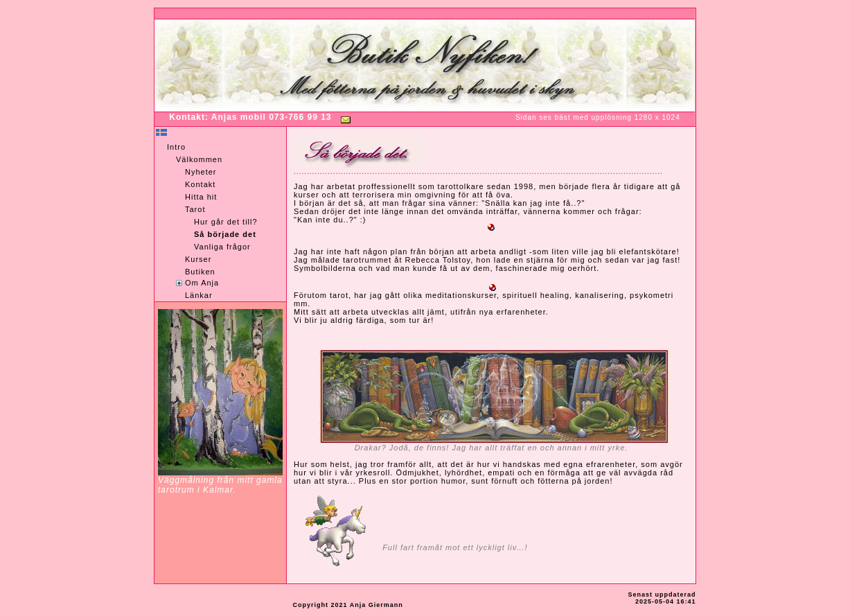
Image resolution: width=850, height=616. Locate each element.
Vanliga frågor (222, 247)
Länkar (199, 295)
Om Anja (202, 283)
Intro (176, 147)
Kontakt (200, 184)
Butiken (200, 272)
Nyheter (201, 172)
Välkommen (199, 159)
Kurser (198, 259)
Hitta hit (201, 197)
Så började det (225, 234)
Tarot (195, 209)
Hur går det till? (226, 222)
